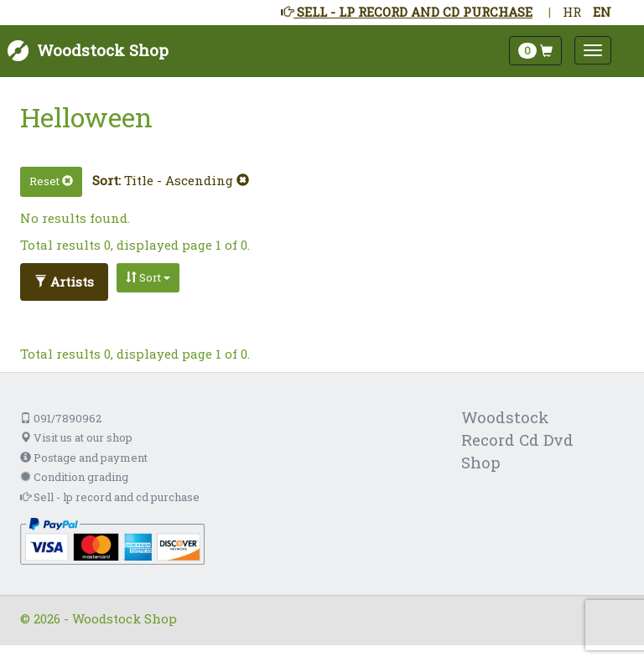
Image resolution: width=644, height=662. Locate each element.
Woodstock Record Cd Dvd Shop (517, 440)
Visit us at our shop (76, 437)
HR (572, 12)
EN (602, 12)
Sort (148, 277)
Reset (51, 181)
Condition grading (74, 477)
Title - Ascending (187, 180)
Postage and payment (84, 458)
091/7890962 (61, 418)
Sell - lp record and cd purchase (110, 497)
